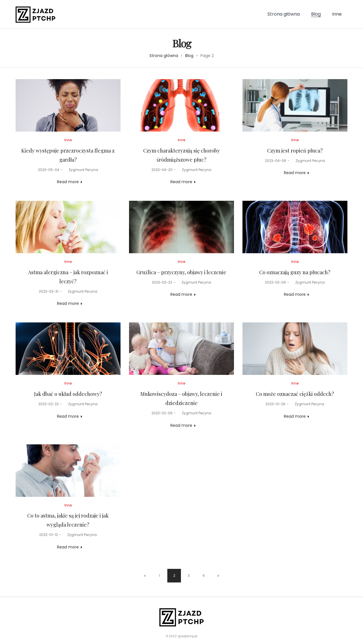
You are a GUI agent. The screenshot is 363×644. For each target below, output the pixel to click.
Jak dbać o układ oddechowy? (68, 394)
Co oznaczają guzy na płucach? (295, 272)
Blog (189, 56)
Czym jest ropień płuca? (295, 151)
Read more (68, 182)
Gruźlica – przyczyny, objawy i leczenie (181, 272)
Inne (68, 140)
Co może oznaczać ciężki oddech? (295, 394)
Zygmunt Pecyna (81, 170)
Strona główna (164, 56)
